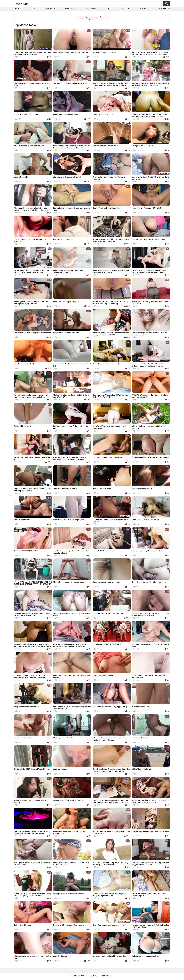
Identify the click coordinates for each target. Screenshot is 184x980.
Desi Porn (144, 9)
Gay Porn (125, 9)
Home (17, 9)
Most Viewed (71, 9)
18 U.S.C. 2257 (107, 976)
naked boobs (164, 9)
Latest (33, 9)
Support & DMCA (78, 976)
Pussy (21, 4)
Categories (91, 9)
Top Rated (50, 9)
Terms (93, 976)
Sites (109, 9)
